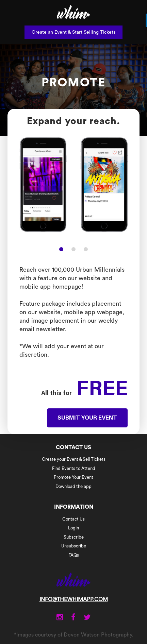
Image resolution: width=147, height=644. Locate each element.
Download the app (73, 486)
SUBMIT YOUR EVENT (87, 418)
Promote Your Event (73, 477)
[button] (61, 249)
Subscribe (74, 537)
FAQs (74, 555)
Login (73, 528)
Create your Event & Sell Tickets (74, 459)
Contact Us (73, 519)
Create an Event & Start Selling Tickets (73, 32)
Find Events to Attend (74, 468)
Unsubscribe (74, 546)
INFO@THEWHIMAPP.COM (74, 599)
